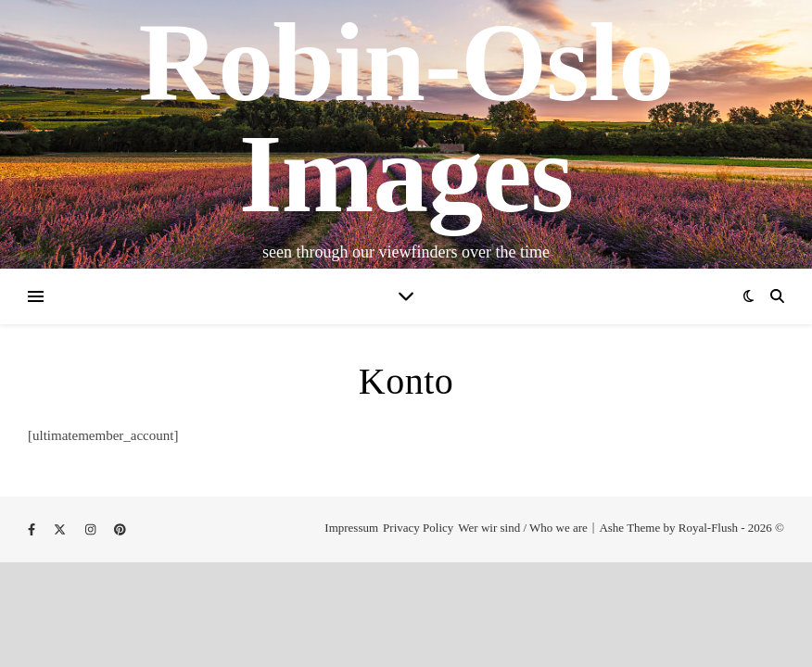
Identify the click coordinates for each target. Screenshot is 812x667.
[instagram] (92, 529)
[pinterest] (120, 529)
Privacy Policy (418, 528)
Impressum (351, 528)
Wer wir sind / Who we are (523, 528)
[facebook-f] (33, 529)
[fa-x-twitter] (61, 529)
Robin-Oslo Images (406, 119)
